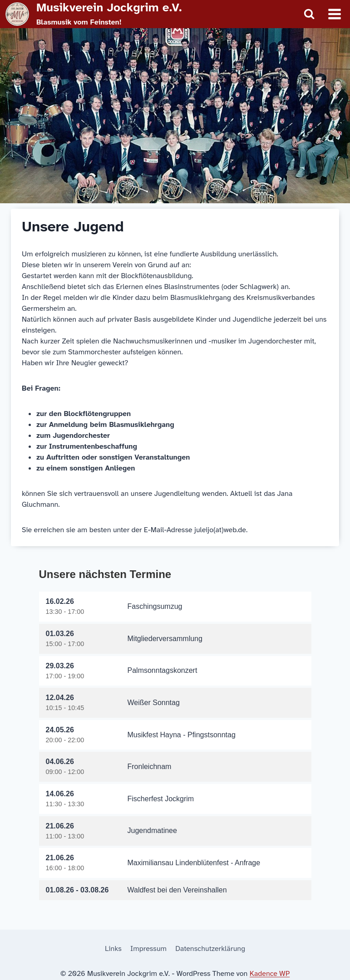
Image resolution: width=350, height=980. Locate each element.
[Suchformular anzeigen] (309, 14)
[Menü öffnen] (334, 14)
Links (113, 948)
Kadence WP (270, 973)
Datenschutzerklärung (210, 948)
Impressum (148, 948)
